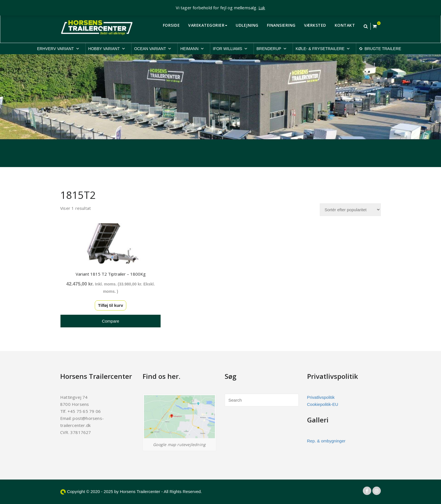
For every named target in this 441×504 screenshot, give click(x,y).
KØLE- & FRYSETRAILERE (323, 49)
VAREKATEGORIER (208, 25)
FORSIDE (171, 25)
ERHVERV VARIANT (58, 49)
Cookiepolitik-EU (323, 403)
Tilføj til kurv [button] (110, 304)
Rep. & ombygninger (326, 440)
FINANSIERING (281, 25)
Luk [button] (262, 8)
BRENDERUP (272, 49)
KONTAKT (345, 25)
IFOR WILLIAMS (230, 49)
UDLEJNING (247, 25)
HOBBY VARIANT (107, 49)
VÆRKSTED (315, 25)
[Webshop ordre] (350, 210)
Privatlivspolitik (321, 396)
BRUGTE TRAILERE (383, 49)
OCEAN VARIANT (153, 49)
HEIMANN (192, 49)
